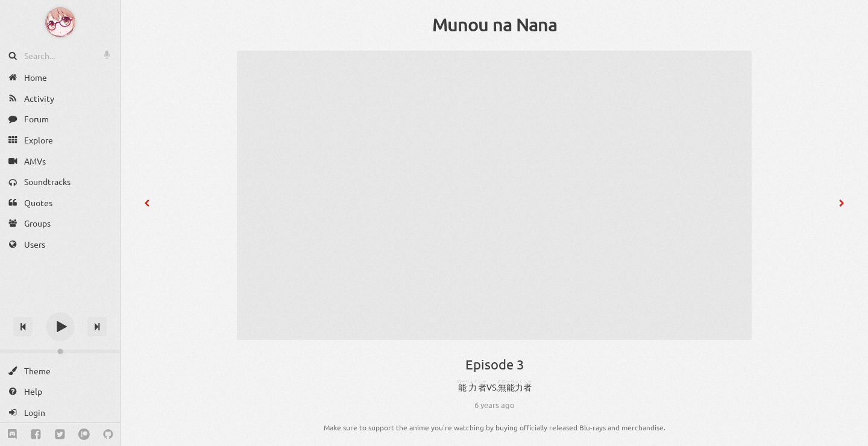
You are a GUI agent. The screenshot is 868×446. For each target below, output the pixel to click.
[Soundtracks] (60, 182)
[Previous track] (23, 327)
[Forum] (60, 119)
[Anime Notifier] (60, 22)
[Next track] (97, 327)
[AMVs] (60, 161)
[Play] (60, 327)
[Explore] (60, 140)
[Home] (60, 77)
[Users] (60, 244)
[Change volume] (60, 351)
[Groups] (60, 223)
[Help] (60, 391)
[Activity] (60, 99)
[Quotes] (60, 203)
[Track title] (60, 305)
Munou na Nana (495, 25)
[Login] (60, 413)
